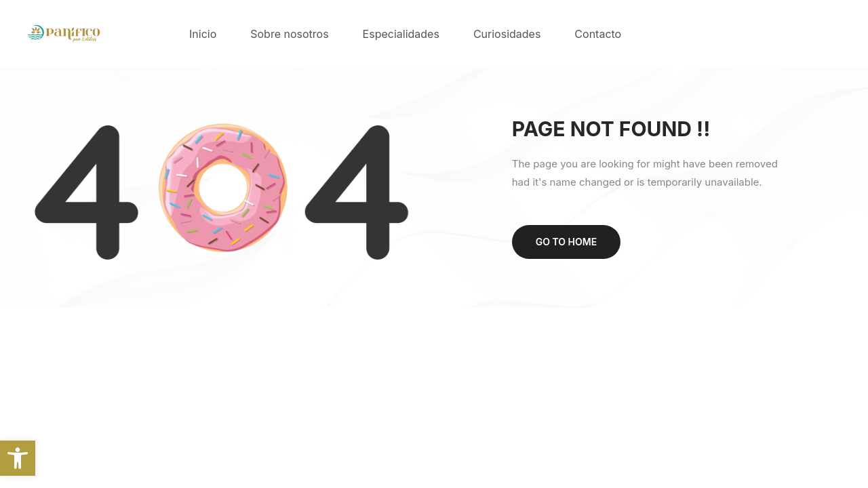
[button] (18, 458)
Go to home (566, 242)
